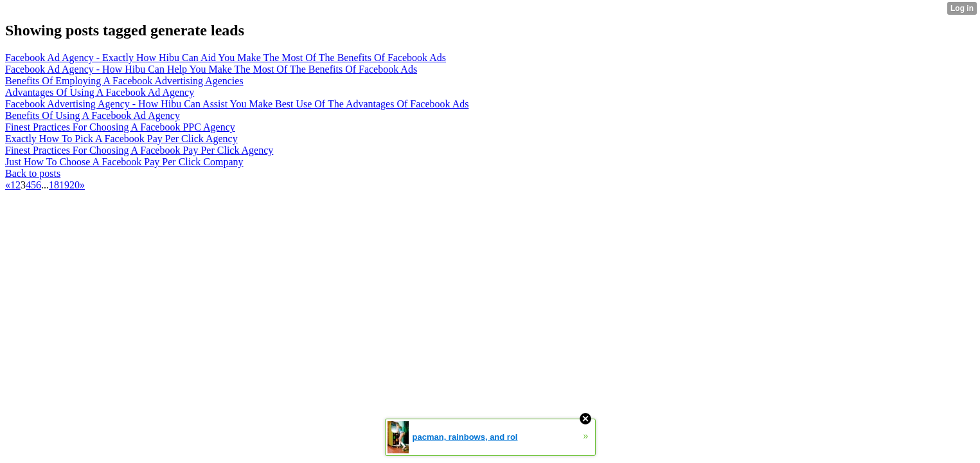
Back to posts (33, 173)
